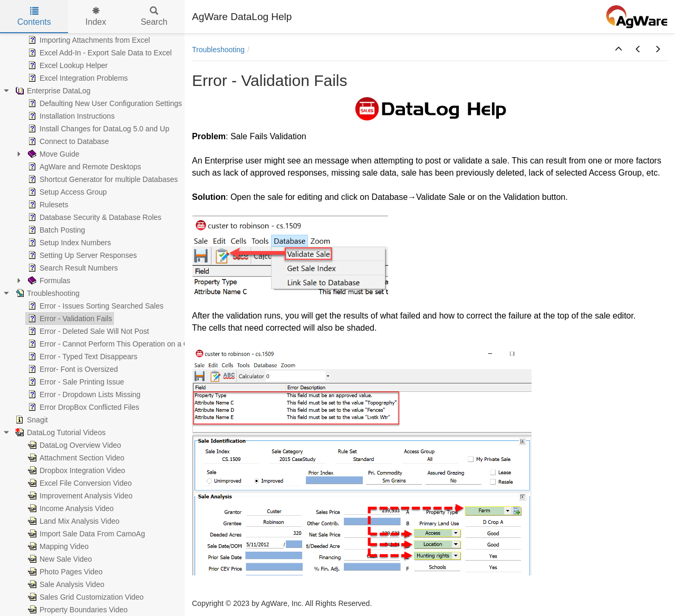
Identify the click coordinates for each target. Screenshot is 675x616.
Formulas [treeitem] (48, 281)
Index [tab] (96, 17)
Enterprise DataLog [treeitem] (52, 91)
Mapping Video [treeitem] (57, 546)
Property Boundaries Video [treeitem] (77, 610)
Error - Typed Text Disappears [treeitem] (81, 357)
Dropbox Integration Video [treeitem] (75, 470)
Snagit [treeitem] (31, 420)
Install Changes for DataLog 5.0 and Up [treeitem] (98, 129)
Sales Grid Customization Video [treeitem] (85, 597)
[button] (619, 50)
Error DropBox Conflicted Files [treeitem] (83, 407)
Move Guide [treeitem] (52, 154)
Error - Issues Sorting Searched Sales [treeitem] (95, 306)
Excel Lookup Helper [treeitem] (67, 65)
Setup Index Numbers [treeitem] (68, 243)
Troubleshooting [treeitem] (46, 293)
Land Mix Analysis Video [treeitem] (73, 521)
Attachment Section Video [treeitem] (75, 458)
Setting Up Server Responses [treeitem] (81, 255)
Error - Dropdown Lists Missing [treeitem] (83, 394)
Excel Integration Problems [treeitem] (77, 78)
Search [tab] (154, 17)
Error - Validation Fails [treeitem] (69, 319)
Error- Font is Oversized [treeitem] (72, 369)
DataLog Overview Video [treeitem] (74, 445)
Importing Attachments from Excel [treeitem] (88, 40)
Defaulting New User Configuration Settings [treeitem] (104, 103)
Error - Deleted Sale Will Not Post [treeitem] (88, 331)
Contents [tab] (34, 17)
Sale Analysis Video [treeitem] (65, 584)
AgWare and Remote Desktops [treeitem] (83, 167)
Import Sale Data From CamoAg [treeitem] (85, 534)
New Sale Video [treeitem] (59, 559)
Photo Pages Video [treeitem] (64, 572)
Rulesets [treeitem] (47, 205)
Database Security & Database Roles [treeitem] (94, 217)
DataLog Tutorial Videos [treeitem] (59, 432)
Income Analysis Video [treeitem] (70, 508)
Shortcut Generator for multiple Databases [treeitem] (102, 179)
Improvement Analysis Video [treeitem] (79, 496)
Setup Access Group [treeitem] (66, 192)
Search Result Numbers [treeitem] (72, 268)
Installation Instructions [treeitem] (70, 116)
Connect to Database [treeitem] (67, 141)
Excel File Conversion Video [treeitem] (79, 483)
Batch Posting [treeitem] (55, 230)
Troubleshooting (218, 50)
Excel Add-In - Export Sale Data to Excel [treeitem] (99, 53)
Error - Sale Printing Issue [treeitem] (75, 382)
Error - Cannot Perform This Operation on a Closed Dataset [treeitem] (130, 344)
